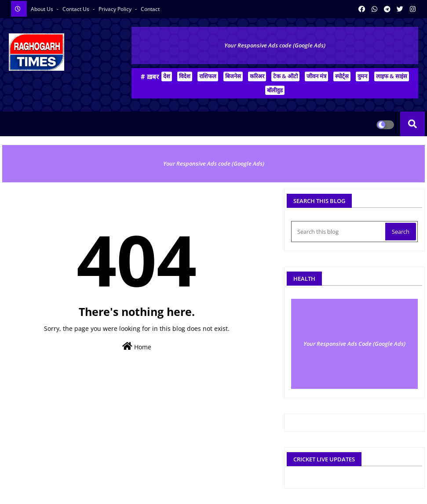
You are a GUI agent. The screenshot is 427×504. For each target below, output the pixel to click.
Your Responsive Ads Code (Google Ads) (354, 344)
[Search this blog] (339, 232)
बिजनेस (233, 76)
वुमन (362, 76)
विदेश (185, 76)
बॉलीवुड (275, 90)
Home (137, 346)
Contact (150, 9)
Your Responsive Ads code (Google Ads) (275, 45)
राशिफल (208, 76)
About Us (43, 9)
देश (167, 76)
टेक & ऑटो (285, 76)
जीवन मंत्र (316, 76)
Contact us (77, 9)
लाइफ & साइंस (392, 76)
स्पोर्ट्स (342, 76)
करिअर (257, 76)
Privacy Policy (116, 9)
